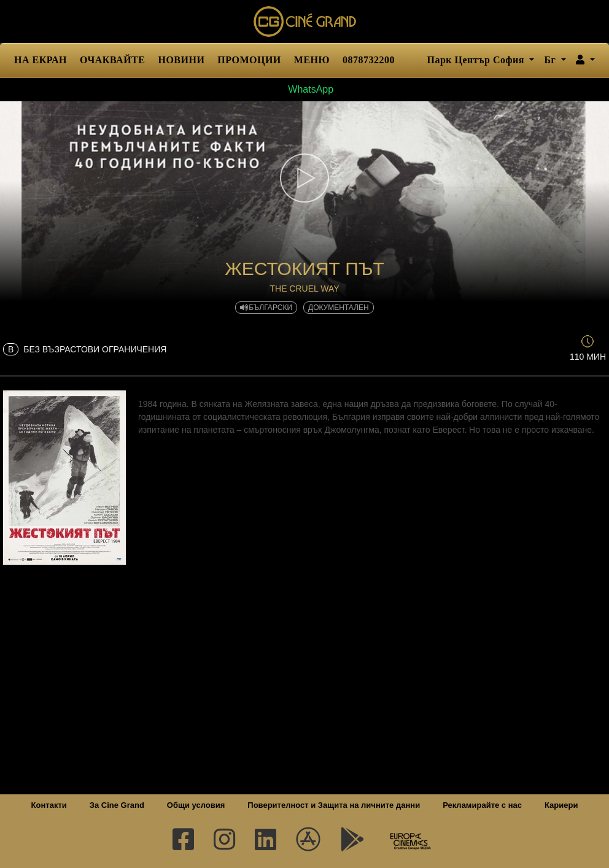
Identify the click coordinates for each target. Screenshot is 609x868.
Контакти (49, 805)
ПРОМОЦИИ (249, 60)
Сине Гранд (304, 21)
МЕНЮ (312, 60)
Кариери (561, 805)
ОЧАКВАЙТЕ (112, 60)
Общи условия (196, 805)
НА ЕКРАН (41, 60)
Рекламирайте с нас (482, 805)
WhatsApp (304, 89)
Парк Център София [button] (477, 60)
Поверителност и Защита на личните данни (334, 805)
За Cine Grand (117, 805)
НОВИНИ (181, 60)
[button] (585, 60)
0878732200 (369, 60)
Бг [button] (551, 60)
